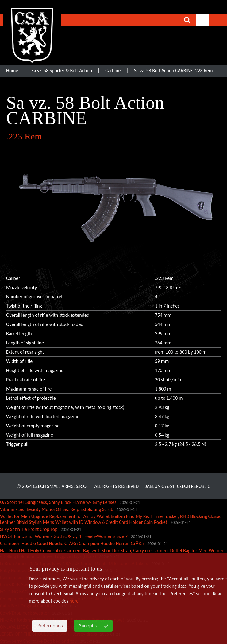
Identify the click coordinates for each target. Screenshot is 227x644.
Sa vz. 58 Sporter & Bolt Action (62, 71)
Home (12, 71)
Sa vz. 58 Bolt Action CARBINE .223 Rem (173, 71)
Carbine (113, 71)
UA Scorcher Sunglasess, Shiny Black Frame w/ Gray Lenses (58, 502)
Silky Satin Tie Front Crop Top (29, 529)
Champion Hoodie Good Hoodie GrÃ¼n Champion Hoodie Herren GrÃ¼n (72, 543)
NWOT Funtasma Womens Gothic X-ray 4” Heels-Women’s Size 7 (64, 536)
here (74, 601)
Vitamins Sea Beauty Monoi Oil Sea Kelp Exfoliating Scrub (57, 509)
